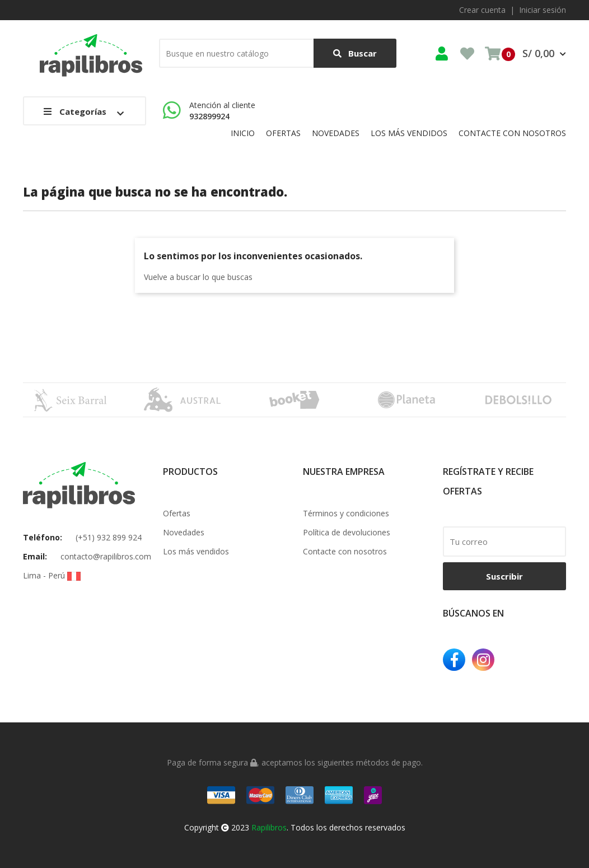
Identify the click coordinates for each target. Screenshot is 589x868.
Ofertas (177, 513)
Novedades (184, 532)
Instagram (483, 660)
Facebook (454, 660)
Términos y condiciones (346, 513)
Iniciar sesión (543, 10)
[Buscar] (278, 53)
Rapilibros (269, 827)
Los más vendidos (196, 551)
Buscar (355, 53)
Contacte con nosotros (345, 551)
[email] (504, 542)
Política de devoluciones (347, 532)
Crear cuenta (482, 10)
